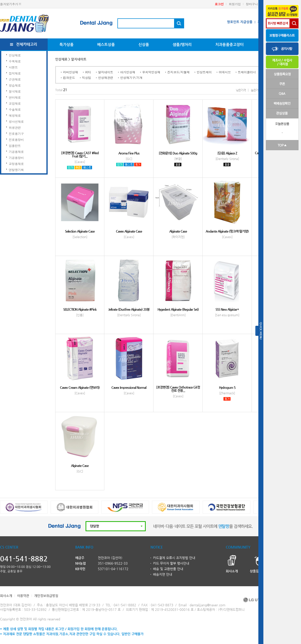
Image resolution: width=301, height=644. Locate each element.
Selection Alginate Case (80, 231)
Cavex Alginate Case (129, 231)
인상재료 (15, 55)
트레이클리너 (247, 72)
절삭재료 (15, 91)
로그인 (219, 4)
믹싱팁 (87, 77)
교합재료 (15, 103)
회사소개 (6, 596)
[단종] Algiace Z (227, 153)
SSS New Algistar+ (227, 309)
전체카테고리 (27, 44)
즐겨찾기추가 (9, 4)
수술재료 (15, 109)
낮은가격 (241, 90)
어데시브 (225, 72)
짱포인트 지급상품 (240, 22)
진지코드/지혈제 (178, 72)
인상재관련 (106, 77)
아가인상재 (128, 72)
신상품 (144, 45)
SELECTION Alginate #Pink (80, 309)
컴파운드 (69, 77)
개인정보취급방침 (46, 596)
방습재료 (15, 85)
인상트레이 (204, 72)
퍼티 (88, 72)
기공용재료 (16, 152)
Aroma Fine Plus (129, 153)
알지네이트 (106, 72)
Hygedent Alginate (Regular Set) (178, 309)
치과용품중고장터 (229, 45)
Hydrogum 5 (227, 387)
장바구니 (252, 4)
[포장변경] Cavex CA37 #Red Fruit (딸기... (80, 154)
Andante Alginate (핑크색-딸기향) (227, 231)
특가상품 (66, 45)
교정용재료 (16, 164)
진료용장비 (16, 140)
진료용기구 (16, 133)
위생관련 (15, 127)
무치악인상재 (151, 72)
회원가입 (235, 4)
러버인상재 (70, 72)
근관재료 (15, 79)
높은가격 (256, 90)
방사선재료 (16, 121)
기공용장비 (16, 158)
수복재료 (15, 61)
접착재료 (15, 73)
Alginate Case (178, 231)
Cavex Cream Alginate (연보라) (80, 387)
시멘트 (13, 67)
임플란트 (15, 146)
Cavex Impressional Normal (129, 387)
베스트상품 (106, 45)
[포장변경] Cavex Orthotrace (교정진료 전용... (178, 389)
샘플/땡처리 (182, 45)
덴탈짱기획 (16, 170)
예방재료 (15, 115)
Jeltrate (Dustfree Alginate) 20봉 (129, 309)
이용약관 (23, 596)
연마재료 (15, 97)
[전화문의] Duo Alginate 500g (178, 153)
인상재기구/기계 (131, 77)
